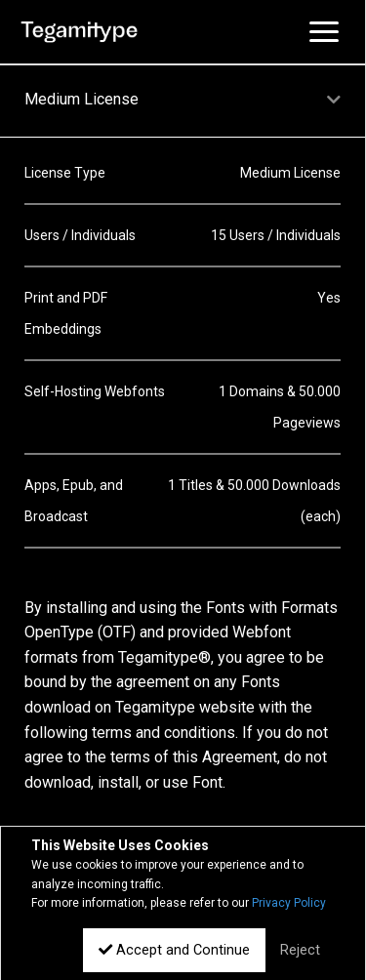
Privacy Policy (289, 903)
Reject (300, 950)
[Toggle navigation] (324, 31)
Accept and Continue (174, 950)
